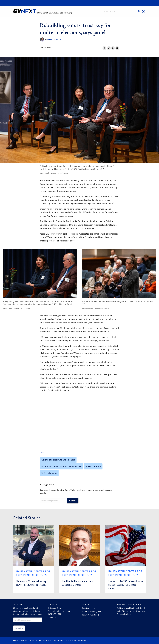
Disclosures (58, 640)
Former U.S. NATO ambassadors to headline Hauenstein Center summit (125, 585)
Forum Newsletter (91, 615)
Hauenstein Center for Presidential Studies (62, 466)
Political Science (93, 466)
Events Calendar (90, 608)
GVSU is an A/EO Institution (25, 640)
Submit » (73, 500)
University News (49, 473)
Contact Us (53, 617)
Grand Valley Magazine (93, 611)
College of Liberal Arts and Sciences (58, 460)
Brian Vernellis (54, 39)
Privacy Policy (45, 640)
